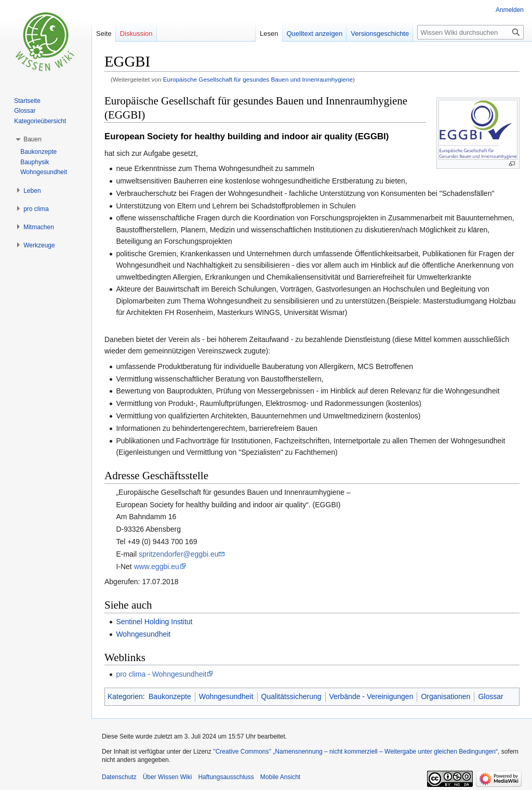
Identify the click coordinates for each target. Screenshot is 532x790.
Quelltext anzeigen (315, 34)
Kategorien (125, 696)
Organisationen (445, 696)
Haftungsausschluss (226, 777)
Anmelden (510, 10)
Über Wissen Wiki (168, 777)
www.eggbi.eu (157, 567)
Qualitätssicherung (291, 696)
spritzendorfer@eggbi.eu (179, 554)
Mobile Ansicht (280, 777)
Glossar (490, 696)
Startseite (27, 101)
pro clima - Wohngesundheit (161, 674)
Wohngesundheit (143, 634)
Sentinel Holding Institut (154, 622)
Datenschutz (119, 777)
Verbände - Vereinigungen (371, 696)
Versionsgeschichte (380, 34)
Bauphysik (35, 162)
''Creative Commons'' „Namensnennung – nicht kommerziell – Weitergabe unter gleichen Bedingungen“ (355, 752)
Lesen (269, 34)
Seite (104, 34)
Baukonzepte (170, 696)
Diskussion (136, 34)
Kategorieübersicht (40, 121)
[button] (32, 139)
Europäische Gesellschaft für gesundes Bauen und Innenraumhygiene (258, 79)
